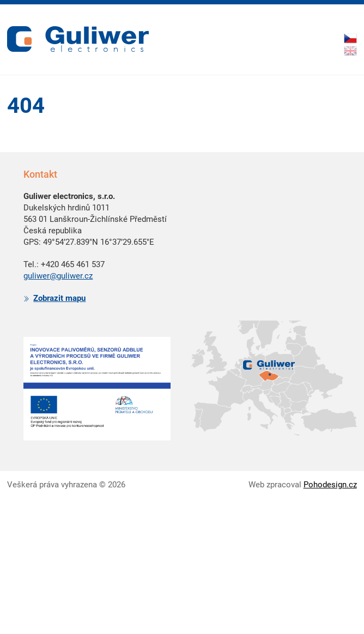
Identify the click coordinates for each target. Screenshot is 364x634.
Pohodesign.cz (330, 485)
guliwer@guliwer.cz (58, 276)
